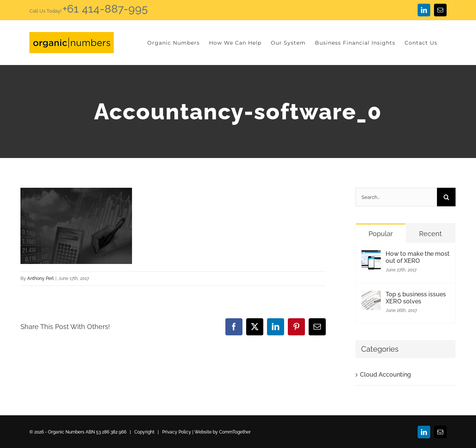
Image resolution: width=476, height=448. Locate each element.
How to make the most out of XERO (418, 257)
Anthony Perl (40, 278)
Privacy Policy (177, 432)
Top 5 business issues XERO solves (416, 298)
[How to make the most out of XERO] (371, 257)
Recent (430, 234)
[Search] (446, 197)
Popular (381, 234)
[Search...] (396, 197)
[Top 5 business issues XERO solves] (371, 297)
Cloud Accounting (385, 375)
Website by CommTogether (223, 432)
